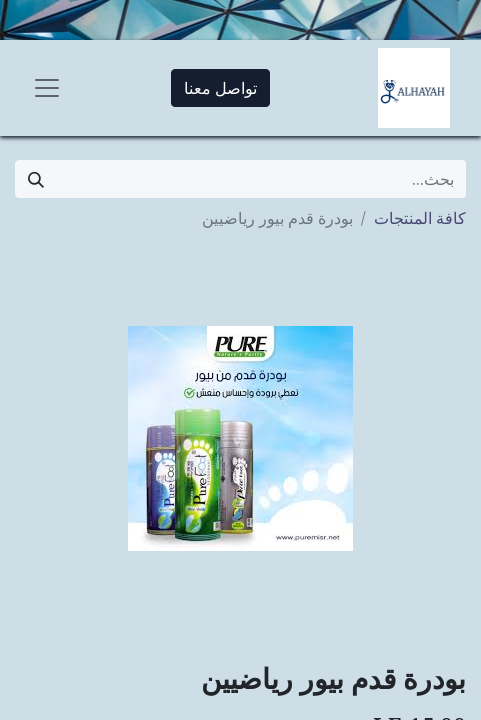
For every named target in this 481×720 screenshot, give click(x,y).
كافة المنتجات (420, 218)
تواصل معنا (220, 88)
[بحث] (36, 179)
